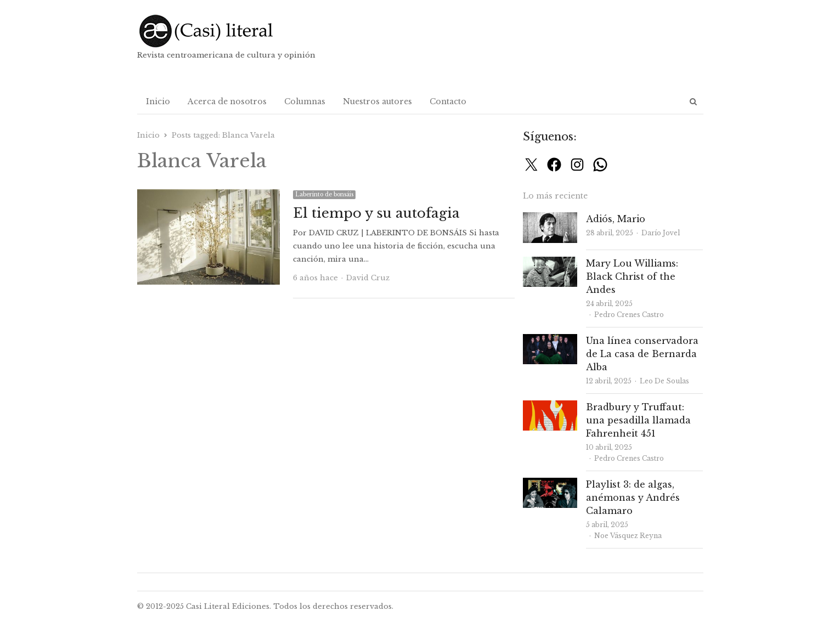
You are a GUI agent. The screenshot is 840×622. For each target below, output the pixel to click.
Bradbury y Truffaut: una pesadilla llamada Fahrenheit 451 (638, 420)
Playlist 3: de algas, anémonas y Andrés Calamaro (633, 497)
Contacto (448, 101)
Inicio (158, 101)
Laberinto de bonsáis (324, 194)
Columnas (305, 101)
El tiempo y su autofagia (376, 213)
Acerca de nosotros (227, 101)
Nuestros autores (377, 101)
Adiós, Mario (616, 219)
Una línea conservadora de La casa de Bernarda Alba (642, 354)
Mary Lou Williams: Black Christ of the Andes (632, 276)
